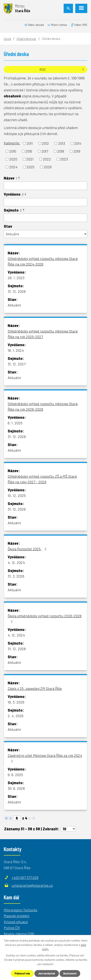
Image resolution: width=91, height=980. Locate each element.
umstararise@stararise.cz (32, 885)
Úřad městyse (26, 39)
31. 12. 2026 (17, 291)
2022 (47, 159)
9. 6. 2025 (15, 775)
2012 (45, 143)
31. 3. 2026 (16, 576)
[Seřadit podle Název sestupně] (19, 179)
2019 (77, 151)
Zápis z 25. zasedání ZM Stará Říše (35, 688)
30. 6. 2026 (16, 788)
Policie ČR (12, 928)
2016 (29, 151)
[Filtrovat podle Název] (45, 186)
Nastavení (71, 973)
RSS (62, 69)
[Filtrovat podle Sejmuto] (45, 218)
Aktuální (14, 305)
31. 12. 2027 (17, 364)
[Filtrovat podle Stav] (45, 234)
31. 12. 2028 (17, 437)
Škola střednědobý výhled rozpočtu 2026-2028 (45, 619)
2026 (48, 167)
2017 (45, 151)
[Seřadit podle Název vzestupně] (19, 177)
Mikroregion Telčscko (21, 910)
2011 (30, 143)
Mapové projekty (17, 916)
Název (10, 178)
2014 (78, 143)
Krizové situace (16, 922)
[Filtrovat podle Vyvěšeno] (45, 202)
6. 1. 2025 (15, 423)
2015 (13, 151)
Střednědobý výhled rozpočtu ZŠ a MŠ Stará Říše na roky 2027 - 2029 (42, 479)
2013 (62, 143)
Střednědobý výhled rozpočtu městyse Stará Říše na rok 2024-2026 (43, 261)
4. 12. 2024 (16, 562)
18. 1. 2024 (16, 350)
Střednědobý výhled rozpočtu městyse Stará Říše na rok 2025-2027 (43, 334)
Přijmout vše (22, 973)
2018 (61, 151)
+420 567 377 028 (25, 877)
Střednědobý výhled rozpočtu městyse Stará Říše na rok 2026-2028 (43, 406)
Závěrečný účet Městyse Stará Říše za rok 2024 (45, 758)
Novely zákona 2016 (19, 934)
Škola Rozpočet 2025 (28, 549)
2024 (13, 167)
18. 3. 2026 (16, 702)
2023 (64, 159)
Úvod (7, 39)
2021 (30, 159)
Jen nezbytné (47, 973)
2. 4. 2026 (16, 716)
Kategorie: (12, 143)
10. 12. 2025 (17, 495)
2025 (30, 167)
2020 (13, 159)
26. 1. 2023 (16, 278)
